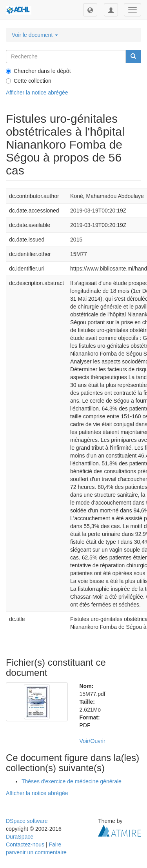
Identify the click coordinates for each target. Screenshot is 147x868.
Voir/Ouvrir (93, 741)
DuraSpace (20, 837)
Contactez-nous (25, 844)
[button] (90, 10)
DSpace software (27, 821)
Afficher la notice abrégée (37, 93)
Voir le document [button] (35, 35)
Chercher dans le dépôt (38, 71)
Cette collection (29, 81)
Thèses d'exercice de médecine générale (72, 781)
